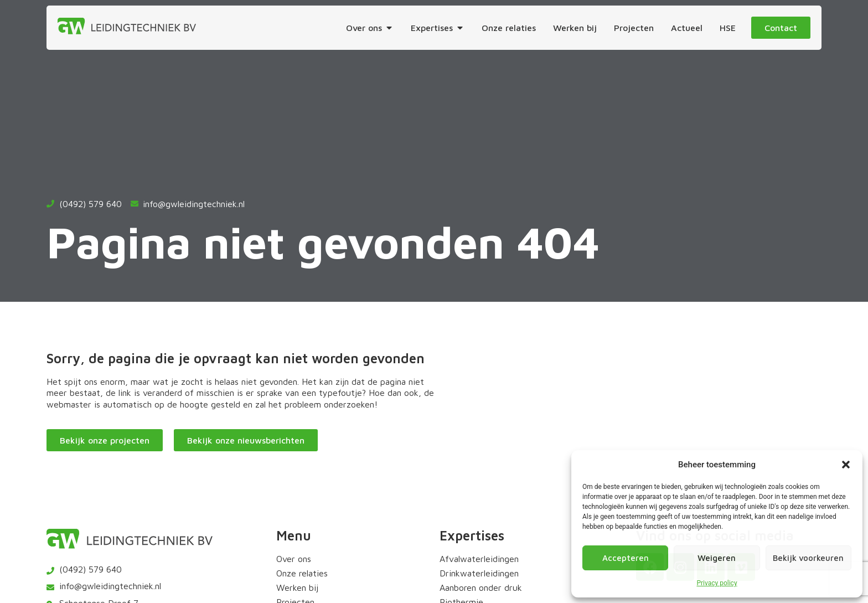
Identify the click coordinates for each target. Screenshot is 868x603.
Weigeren (717, 558)
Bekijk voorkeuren (808, 558)
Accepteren (626, 558)
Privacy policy (717, 583)
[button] (846, 465)
